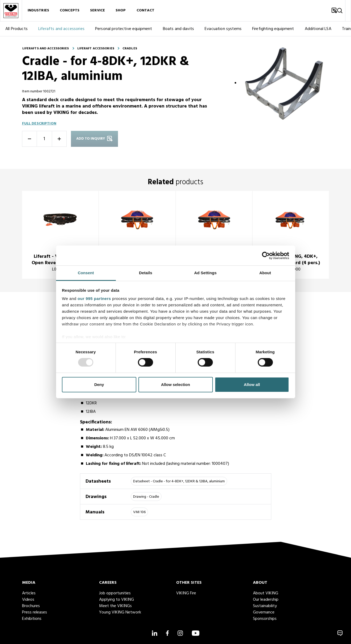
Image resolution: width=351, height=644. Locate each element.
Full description (39, 124)
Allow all (252, 385)
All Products (16, 29)
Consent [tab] (86, 273)
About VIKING (266, 593)
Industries (38, 11)
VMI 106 (139, 512)
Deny (99, 385)
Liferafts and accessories (61, 29)
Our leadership (266, 600)
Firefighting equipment (273, 29)
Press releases (35, 612)
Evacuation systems (223, 29)
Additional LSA (318, 29)
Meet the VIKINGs (115, 606)
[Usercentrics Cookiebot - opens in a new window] (266, 255)
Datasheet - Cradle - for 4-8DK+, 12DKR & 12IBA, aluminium (179, 481)
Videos (28, 600)
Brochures (31, 606)
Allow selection (175, 385)
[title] (60, 235)
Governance (264, 612)
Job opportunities (115, 593)
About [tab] (265, 273)
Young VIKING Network (120, 612)
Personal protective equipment (124, 29)
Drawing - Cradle (146, 497)
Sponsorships (265, 619)
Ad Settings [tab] (205, 273)
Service (98, 11)
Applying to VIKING (117, 600)
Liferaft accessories (96, 49)
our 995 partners (94, 299)
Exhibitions (32, 619)
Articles (29, 593)
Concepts (70, 11)
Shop (121, 11)
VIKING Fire (186, 593)
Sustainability (265, 606)
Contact (146, 11)
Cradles (130, 49)
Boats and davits (179, 29)
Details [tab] (146, 273)
